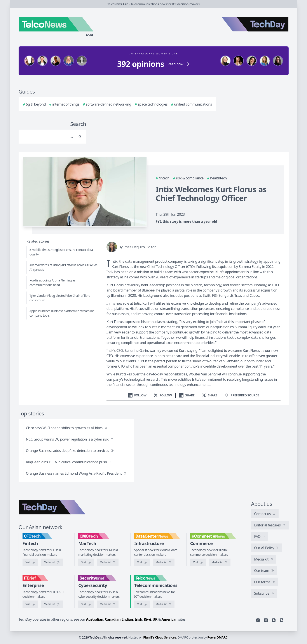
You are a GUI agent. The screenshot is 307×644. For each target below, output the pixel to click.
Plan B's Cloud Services (160, 637)
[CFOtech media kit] (52, 562)
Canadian (113, 619)
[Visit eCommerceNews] (198, 562)
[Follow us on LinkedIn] (137, 395)
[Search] (48, 137)
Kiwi (147, 619)
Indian (128, 619)
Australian (95, 619)
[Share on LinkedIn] (187, 395)
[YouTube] (274, 620)
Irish (139, 619)
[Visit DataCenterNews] (142, 562)
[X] (266, 620)
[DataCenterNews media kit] (164, 562)
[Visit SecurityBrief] (86, 604)
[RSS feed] (282, 620)
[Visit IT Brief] (30, 604)
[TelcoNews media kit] (164, 604)
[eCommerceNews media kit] (220, 562)
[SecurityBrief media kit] (108, 604)
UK (155, 619)
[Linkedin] (258, 620)
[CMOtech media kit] (108, 562)
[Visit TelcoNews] (142, 604)
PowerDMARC (218, 637)
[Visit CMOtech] (86, 562)
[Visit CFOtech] (30, 562)
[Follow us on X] (163, 395)
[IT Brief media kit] (52, 604)
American (170, 619)
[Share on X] (210, 395)
